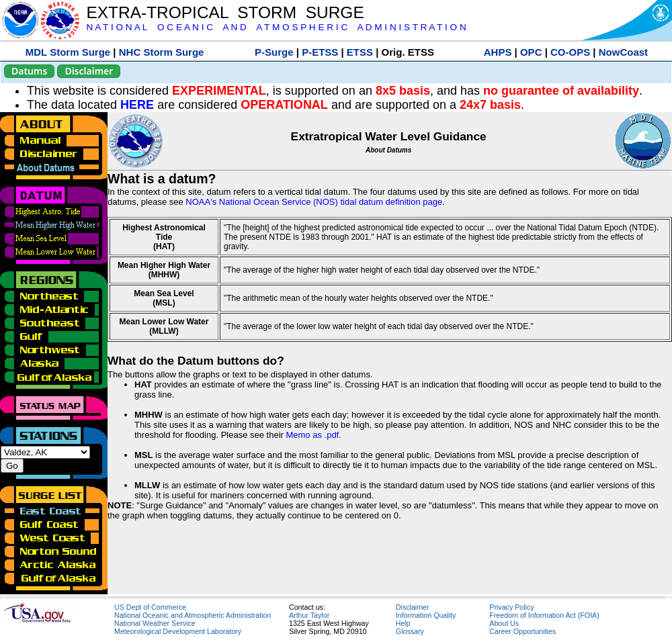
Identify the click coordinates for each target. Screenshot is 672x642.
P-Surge (274, 52)
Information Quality (426, 615)
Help (403, 623)
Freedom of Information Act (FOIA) (544, 615)
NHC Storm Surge (162, 52)
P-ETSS (320, 52)
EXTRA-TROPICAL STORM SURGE (225, 12)
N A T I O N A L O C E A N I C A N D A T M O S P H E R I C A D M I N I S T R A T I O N (276, 27)
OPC (531, 52)
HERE (137, 105)
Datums (29, 71)
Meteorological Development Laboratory (178, 631)
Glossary (410, 631)
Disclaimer (89, 71)
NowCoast (623, 52)
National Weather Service (155, 623)
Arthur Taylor (309, 615)
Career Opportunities (522, 631)
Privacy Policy (511, 607)
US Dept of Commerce (150, 607)
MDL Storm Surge (68, 52)
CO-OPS (570, 52)
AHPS (498, 52)
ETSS (360, 52)
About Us (504, 623)
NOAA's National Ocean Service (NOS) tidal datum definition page (314, 202)
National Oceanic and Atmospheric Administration (193, 615)
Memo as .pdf (312, 435)
